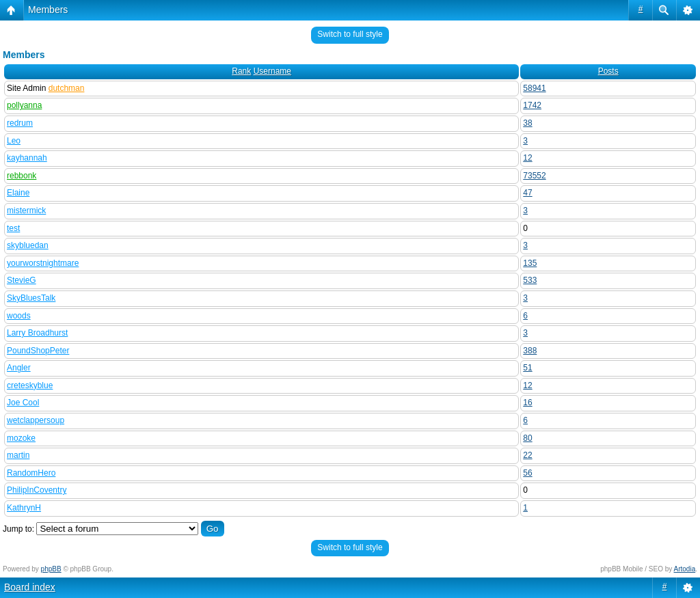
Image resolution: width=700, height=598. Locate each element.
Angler (19, 368)
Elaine (18, 193)
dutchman (67, 88)
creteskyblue (30, 385)
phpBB (51, 569)
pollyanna (24, 105)
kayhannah (27, 158)
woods (19, 316)
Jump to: (18, 529)
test (13, 228)
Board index (30, 587)
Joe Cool (23, 403)
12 (527, 158)
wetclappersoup (36, 420)
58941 (534, 88)
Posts (608, 71)
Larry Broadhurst (37, 333)
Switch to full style (350, 34)
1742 (532, 105)
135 (530, 263)
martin (18, 455)
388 (530, 351)
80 (527, 438)
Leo (14, 141)
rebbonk (22, 176)
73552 (534, 176)
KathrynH (24, 508)
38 (527, 123)
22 (527, 455)
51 (527, 368)
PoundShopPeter (38, 351)
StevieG (22, 280)
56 (527, 473)
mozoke (21, 438)
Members (48, 10)
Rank (241, 71)
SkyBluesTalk (31, 298)
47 (527, 193)
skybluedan (28, 245)
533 (530, 280)
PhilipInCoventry (37, 490)
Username (272, 71)
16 (527, 403)
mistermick (26, 210)
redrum (20, 123)
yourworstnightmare (43, 263)
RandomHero (31, 473)
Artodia (685, 569)
